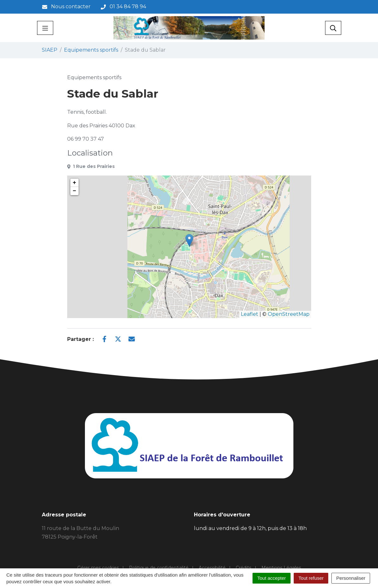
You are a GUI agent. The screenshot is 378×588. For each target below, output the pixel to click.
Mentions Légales (281, 568)
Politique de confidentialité (159, 568)
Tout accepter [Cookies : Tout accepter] (272, 578)
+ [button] (75, 183)
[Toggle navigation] (45, 28)
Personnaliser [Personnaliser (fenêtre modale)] (351, 578)
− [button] (75, 191)
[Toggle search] (333, 28)
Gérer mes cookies (98, 568)
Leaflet (250, 314)
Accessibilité (212, 568)
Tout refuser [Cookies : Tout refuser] (311, 578)
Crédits (243, 568)
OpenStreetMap (289, 314)
